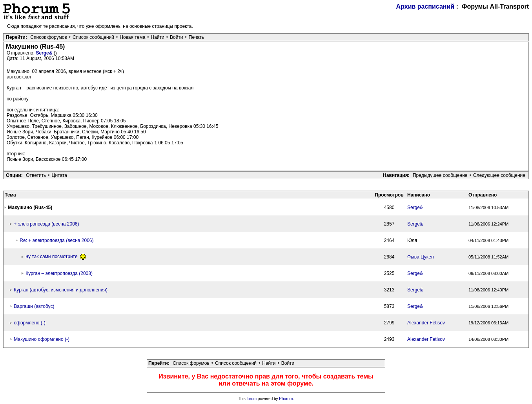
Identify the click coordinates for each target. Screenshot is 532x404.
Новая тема (132, 37)
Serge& (45, 53)
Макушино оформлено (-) (42, 339)
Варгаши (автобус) (34, 306)
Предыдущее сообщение (440, 175)
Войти (177, 37)
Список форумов (49, 37)
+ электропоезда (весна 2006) (46, 224)
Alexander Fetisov (426, 323)
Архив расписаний (425, 6)
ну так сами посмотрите (56, 257)
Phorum (286, 399)
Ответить (36, 175)
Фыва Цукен (421, 257)
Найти (158, 37)
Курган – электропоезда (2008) (59, 273)
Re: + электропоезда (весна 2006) (56, 240)
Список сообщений (93, 37)
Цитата (59, 175)
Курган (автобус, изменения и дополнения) (61, 290)
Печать (196, 37)
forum (252, 399)
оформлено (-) (29, 323)
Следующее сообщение (499, 175)
